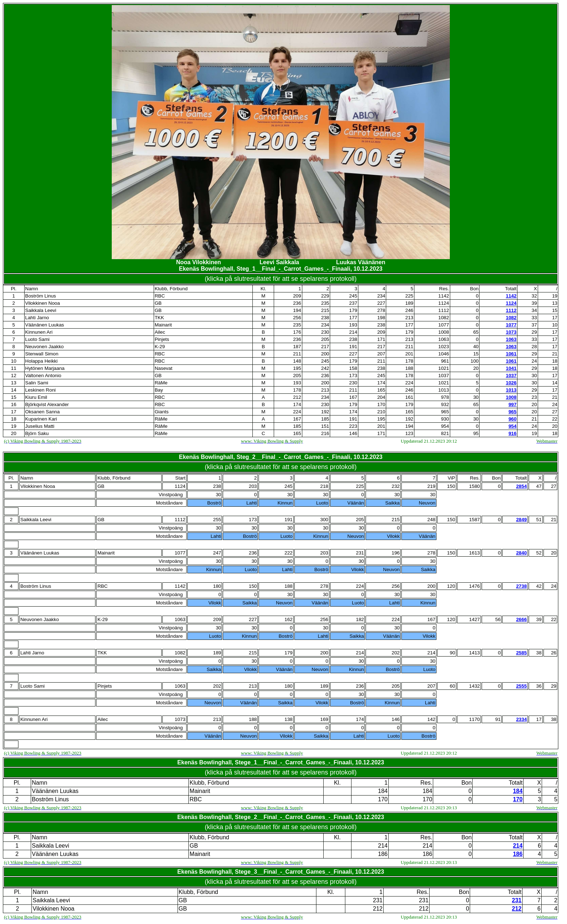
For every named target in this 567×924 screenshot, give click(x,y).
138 (289, 719)
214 (353, 332)
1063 (444, 339)
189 (409, 303)
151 (325, 426)
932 (445, 404)
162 (289, 619)
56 (498, 619)
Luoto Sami (37, 339)
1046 (444, 354)
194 (297, 310)
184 (383, 791)
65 (476, 332)
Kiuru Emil (36, 397)
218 (324, 486)
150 (253, 586)
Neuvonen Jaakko (45, 347)
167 (353, 397)
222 (289, 553)
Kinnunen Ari (39, 332)
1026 (511, 383)
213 (409, 318)
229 (325, 296)
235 (325, 303)
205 (325, 339)
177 (353, 318)
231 (360, 553)
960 (512, 419)
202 (396, 653)
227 (381, 303)
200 (325, 354)
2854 (521, 486)
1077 (444, 325)
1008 (444, 332)
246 (409, 310)
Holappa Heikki (42, 361)
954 (445, 426)
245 (353, 296)
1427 (474, 619)
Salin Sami (37, 383)
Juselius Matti (40, 426)
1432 (474, 686)
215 (325, 310)
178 (409, 361)
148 (297, 361)
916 (512, 433)
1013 (444, 390)
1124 (444, 303)
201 (409, 354)
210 (381, 412)
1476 (474, 586)
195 (297, 368)
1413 (474, 653)
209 (297, 296)
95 (476, 433)
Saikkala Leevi (41, 310)
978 (445, 397)
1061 (511, 354)
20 (476, 368)
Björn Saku (37, 433)
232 (396, 486)
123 (409, 433)
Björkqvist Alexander (47, 404)
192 (325, 412)
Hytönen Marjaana (45, 368)
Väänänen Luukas (45, 325)
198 (381, 318)
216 (325, 433)
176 (297, 332)
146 (353, 433)
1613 (474, 553)
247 (217, 553)
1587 (474, 520)
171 (381, 339)
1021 (444, 368)
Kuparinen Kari (41, 419)
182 (360, 619)
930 (445, 419)
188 (409, 368)
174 (381, 383)
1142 (444, 296)
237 (353, 303)
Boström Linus (41, 296)
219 (431, 486)
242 (325, 368)
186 (383, 854)
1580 (474, 486)
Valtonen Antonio (43, 375)
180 (217, 586)
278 (381, 310)
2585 (521, 653)
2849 (521, 520)
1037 (444, 375)
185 (325, 419)
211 (409, 347)
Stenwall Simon (42, 354)
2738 (521, 586)
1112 (444, 310)
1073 (511, 332)
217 (325, 347)
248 (431, 520)
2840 (521, 553)
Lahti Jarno (37, 318)
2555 (521, 686)
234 (381, 296)
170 (381, 404)
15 (476, 354)
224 (409, 383)
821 (445, 433)
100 (474, 361)
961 (445, 361)
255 (217, 520)
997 (512, 404)
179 (353, 310)
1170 (474, 719)
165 (381, 390)
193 (353, 325)
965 (445, 412)
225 (409, 296)
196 (396, 553)
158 (353, 368)
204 (381, 397)
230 (325, 332)
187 (297, 347)
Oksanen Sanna (43, 412)
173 (353, 375)
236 (297, 303)
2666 (521, 619)
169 (324, 719)
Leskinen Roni (40, 390)
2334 (521, 719)
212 (297, 397)
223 (353, 426)
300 (324, 520)
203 (253, 486)
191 (353, 347)
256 (297, 318)
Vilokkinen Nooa (43, 303)
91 (498, 719)
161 (409, 397)
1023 (444, 347)
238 (325, 318)
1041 (511, 368)
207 (381, 354)
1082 (444, 318)
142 (431, 719)
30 (476, 397)
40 (476, 347)
